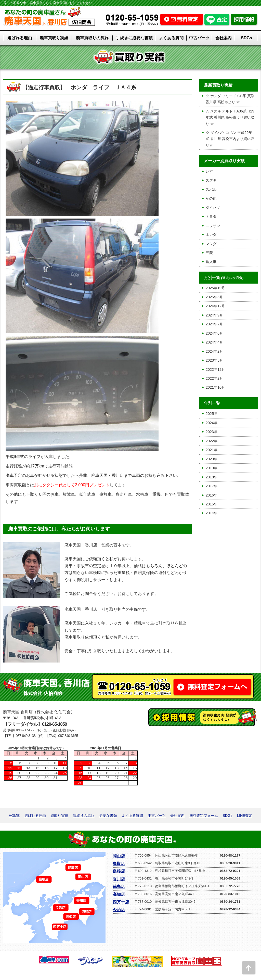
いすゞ (211, 171)
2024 (210, 423)
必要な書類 (108, 816)
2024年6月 (214, 333)
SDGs (246, 38)
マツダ (211, 244)
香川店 (119, 879)
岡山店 (119, 856)
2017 (210, 486)
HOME (14, 816)
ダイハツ (213, 208)
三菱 (209, 253)
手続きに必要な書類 (134, 38)
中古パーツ (199, 38)
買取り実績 (59, 816)
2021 (210, 450)
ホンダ (211, 235)
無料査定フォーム (204, 816)
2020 (210, 459)
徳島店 (119, 887)
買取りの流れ (84, 816)
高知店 (119, 894)
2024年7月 (214, 324)
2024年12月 (215, 306)
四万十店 (121, 902)
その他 (211, 198)
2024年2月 (214, 351)
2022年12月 (215, 370)
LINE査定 (245, 816)
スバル (211, 189)
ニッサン (213, 226)
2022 (210, 441)
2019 (210, 468)
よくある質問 (171, 38)
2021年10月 (215, 387)
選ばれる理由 (20, 38)
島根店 (119, 871)
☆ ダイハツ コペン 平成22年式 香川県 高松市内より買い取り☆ (230, 139)
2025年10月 (215, 288)
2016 (210, 495)
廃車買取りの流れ (92, 38)
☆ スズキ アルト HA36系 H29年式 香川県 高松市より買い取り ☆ (230, 117)
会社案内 (224, 38)
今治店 (119, 910)
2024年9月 (214, 315)
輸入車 (211, 262)
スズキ (211, 180)
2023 (210, 432)
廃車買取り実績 (54, 38)
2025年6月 (214, 297)
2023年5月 (214, 360)
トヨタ (211, 217)
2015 (210, 504)
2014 (210, 513)
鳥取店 (119, 864)
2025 (210, 414)
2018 (210, 477)
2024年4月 (214, 342)
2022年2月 (214, 378)
